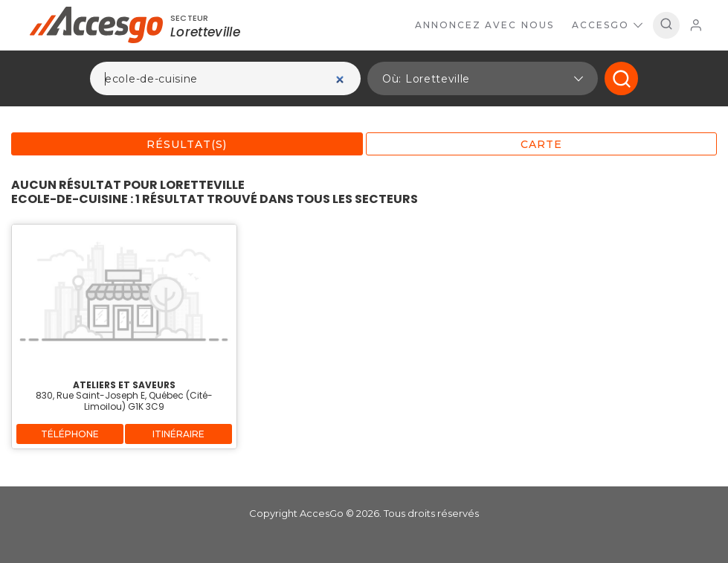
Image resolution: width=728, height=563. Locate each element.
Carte (541, 144)
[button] (483, 78)
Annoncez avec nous (484, 25)
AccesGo (607, 25)
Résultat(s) (187, 144)
